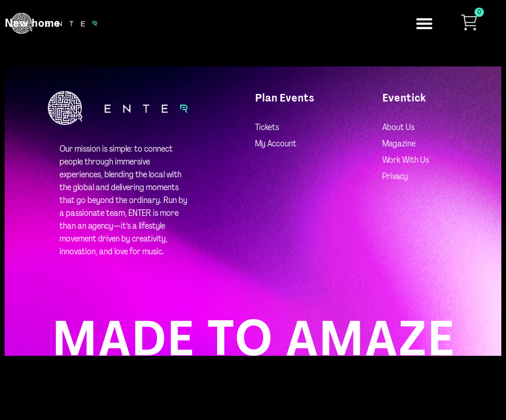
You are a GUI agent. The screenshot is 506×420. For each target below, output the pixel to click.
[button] (424, 24)
